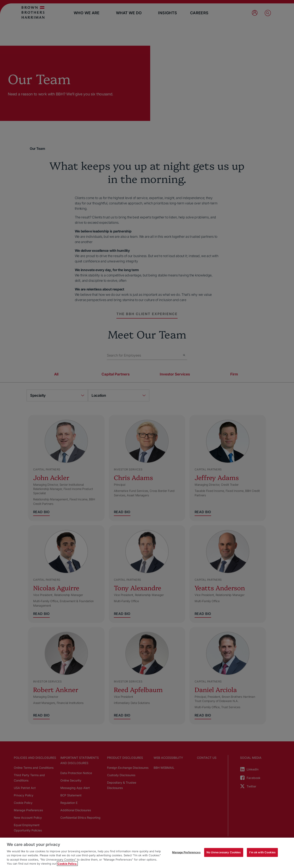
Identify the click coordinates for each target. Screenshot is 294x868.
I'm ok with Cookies (262, 852)
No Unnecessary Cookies (224, 852)
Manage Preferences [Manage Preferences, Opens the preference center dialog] (186, 852)
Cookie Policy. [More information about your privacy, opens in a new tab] (67, 864)
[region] (147, 853)
